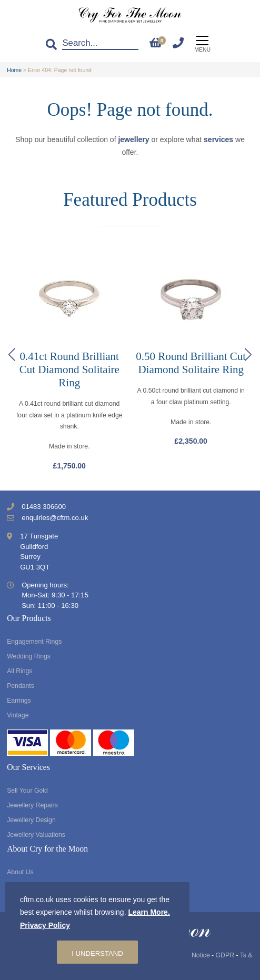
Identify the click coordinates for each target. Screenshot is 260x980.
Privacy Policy (45, 925)
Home (14, 70)
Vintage (18, 715)
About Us (20, 872)
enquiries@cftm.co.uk (55, 518)
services (218, 139)
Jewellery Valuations (36, 835)
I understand (97, 953)
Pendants (21, 686)
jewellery (133, 139)
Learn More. (149, 912)
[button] (248, 355)
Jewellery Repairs (32, 805)
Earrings (19, 701)
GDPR (225, 955)
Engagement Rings (34, 642)
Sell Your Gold (27, 791)
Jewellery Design (31, 820)
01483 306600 (44, 507)
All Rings (19, 671)
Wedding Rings (29, 656)
